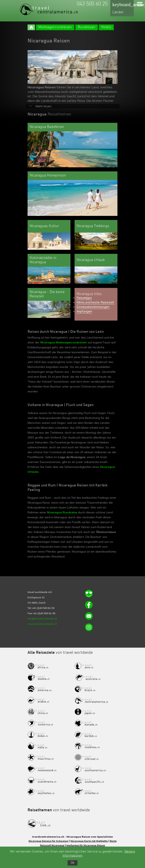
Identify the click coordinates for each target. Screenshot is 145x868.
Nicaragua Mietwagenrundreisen (64, 342)
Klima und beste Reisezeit (95, 302)
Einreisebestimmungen (93, 307)
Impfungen (84, 311)
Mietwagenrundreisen (55, 27)
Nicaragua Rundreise (62, 512)
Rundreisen (87, 27)
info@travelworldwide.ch (42, 619)
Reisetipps (84, 298)
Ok (72, 863)
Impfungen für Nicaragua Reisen (86, 845)
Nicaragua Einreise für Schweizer (49, 841)
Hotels (106, 27)
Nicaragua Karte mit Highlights (89, 841)
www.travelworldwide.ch (42, 624)
